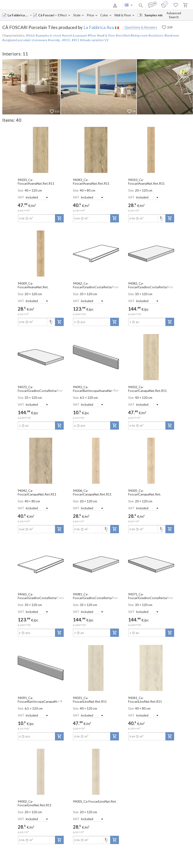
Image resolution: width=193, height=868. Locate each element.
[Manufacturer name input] (19, 15)
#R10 (66, 40)
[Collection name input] (46, 15)
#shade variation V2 (94, 40)
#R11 (76, 40)
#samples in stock (48, 35)
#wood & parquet (74, 35)
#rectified (122, 35)
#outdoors (156, 35)
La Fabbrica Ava (99, 27)
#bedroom (171, 35)
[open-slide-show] (41, 150)
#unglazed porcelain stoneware (25, 40)
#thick (30, 35)
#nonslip (54, 40)
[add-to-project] (59, 218)
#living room (139, 35)
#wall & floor (106, 35)
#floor (92, 35)
